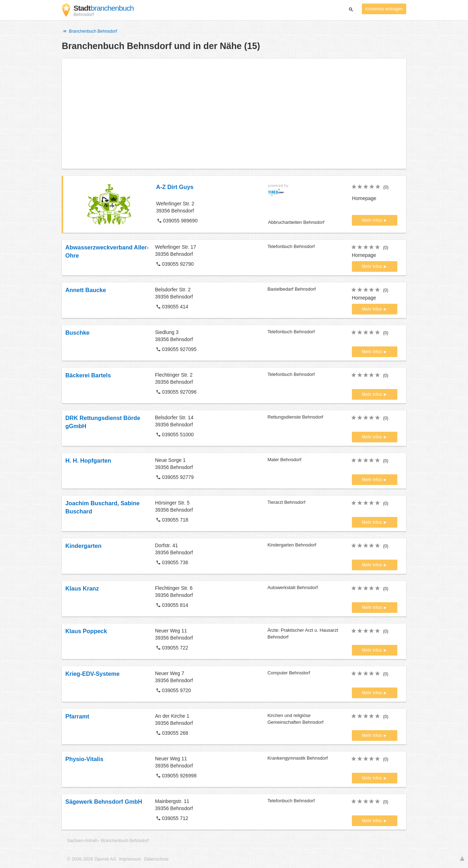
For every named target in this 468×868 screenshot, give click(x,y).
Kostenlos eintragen (384, 9)
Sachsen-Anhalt (82, 841)
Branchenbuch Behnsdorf (89, 31)
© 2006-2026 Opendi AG (92, 859)
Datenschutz (156, 859)
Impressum (130, 859)
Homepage (364, 198)
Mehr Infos (373, 220)
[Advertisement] (234, 114)
